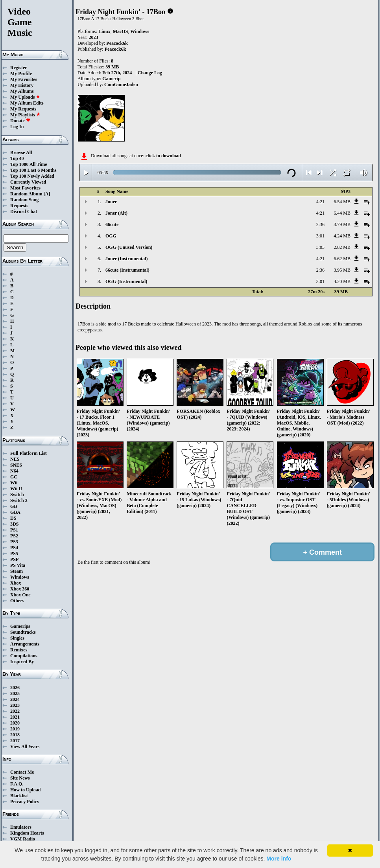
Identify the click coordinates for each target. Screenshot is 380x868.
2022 (15, 711)
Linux (104, 31)
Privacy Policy (25, 802)
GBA (15, 512)
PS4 (14, 548)
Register (19, 68)
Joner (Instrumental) (126, 259)
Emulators (21, 827)
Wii (14, 483)
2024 (15, 699)
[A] (47, 194)
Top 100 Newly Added (32, 176)
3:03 (320, 247)
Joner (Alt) (116, 213)
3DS (14, 524)
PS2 (14, 536)
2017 (15, 741)
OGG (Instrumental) (126, 281)
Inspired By (22, 662)
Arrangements (25, 644)
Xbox (16, 583)
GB (14, 506)
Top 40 (17, 158)
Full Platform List (29, 453)
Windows (20, 577)
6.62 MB (342, 259)
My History (22, 85)
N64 (14, 471)
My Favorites (24, 79)
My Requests (23, 109)
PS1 (14, 530)
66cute (112, 224)
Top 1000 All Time (29, 164)
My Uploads (25, 97)
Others (17, 601)
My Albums (22, 91)
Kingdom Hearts (27, 833)
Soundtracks (23, 632)
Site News (20, 778)
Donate (20, 121)
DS (13, 518)
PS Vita (18, 565)
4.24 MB (342, 236)
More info (279, 859)
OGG (111, 236)
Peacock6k (117, 43)
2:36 (320, 224)
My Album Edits (27, 103)
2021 (15, 717)
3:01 (320, 236)
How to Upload (25, 790)
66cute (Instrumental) (127, 270)
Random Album (26, 194)
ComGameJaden (121, 85)
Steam (17, 571)
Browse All (21, 153)
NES (15, 459)
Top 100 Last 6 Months (33, 170)
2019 (15, 729)
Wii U (16, 489)
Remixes (19, 650)
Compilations (24, 656)
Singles (17, 638)
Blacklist (19, 796)
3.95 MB (342, 270)
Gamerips (20, 626)
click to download (163, 156)
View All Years (25, 747)
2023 (15, 705)
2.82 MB (342, 247)
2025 (15, 693)
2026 (15, 688)
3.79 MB (342, 224)
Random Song (24, 200)
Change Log (150, 73)
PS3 (14, 542)
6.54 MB (342, 202)
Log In (17, 127)
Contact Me (22, 772)
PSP (14, 559)
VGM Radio (23, 839)
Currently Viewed (28, 182)
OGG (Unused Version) (129, 247)
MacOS (121, 31)
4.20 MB (342, 281)
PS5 (14, 554)
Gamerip (111, 79)
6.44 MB (342, 213)
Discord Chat (24, 211)
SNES (16, 465)
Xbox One (20, 595)
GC (14, 477)
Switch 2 (19, 500)
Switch (17, 495)
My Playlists (25, 115)
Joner (111, 202)
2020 (15, 723)
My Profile (21, 74)
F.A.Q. (17, 784)
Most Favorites (25, 188)
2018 (15, 735)
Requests (19, 206)
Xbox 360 (20, 589)
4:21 (320, 202)
